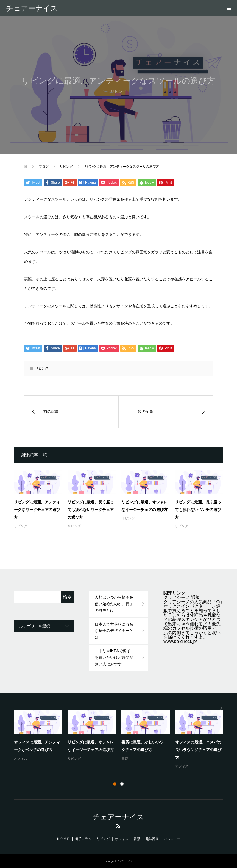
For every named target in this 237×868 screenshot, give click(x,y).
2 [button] (122, 784)
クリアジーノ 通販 (182, 597)
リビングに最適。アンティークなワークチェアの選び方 (37, 510)
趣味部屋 (152, 839)
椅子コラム (83, 839)
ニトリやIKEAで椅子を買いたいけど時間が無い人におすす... (114, 657)
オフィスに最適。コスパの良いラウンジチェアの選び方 (198, 750)
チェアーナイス (32, 8)
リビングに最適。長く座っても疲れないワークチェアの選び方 (91, 510)
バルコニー (172, 839)
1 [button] (115, 784)
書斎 (125, 759)
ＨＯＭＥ (63, 839)
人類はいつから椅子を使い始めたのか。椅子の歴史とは (114, 604)
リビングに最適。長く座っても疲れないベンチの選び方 (198, 510)
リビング (42, 368)
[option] (122, 740)
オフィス (21, 759)
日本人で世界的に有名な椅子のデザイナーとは (114, 631)
